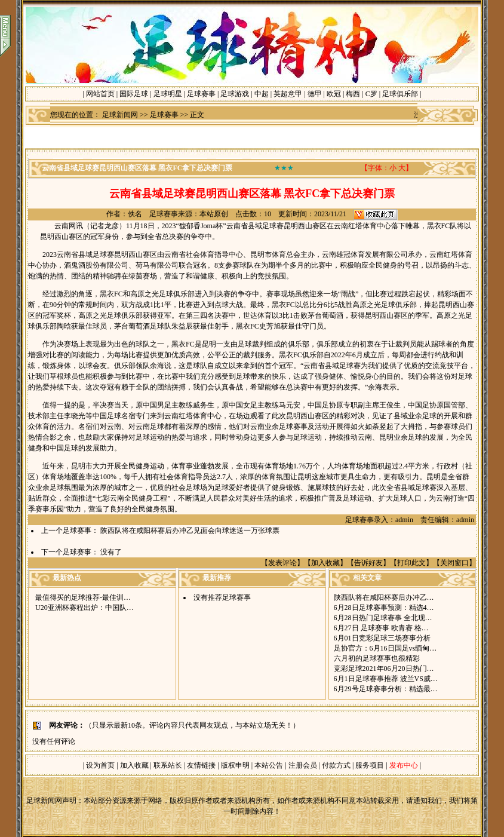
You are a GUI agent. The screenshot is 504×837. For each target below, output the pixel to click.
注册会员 (304, 765)
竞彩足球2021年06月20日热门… (384, 669)
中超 (262, 94)
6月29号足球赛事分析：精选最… (386, 689)
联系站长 (168, 765)
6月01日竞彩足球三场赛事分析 (382, 638)
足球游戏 (235, 94)
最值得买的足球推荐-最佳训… (83, 597)
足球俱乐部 (400, 94)
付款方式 (337, 765)
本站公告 (269, 765)
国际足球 (134, 94)
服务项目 (369, 765)
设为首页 (100, 765)
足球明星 (168, 94)
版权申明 (235, 765)
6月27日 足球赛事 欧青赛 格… (381, 628)
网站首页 (100, 94)
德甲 (315, 94)
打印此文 (411, 563)
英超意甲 (288, 94)
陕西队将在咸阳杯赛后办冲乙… (384, 597)
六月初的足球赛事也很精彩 (377, 658)
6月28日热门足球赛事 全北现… (383, 618)
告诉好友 (368, 563)
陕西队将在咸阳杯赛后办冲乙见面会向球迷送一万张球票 (190, 531)
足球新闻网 (120, 115)
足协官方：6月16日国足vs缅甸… (385, 648)
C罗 (371, 94)
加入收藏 (325, 563)
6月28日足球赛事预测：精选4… (384, 608)
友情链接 (201, 765)
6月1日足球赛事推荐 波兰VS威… (386, 679)
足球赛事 (201, 94)
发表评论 (282, 563)
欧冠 (334, 94)
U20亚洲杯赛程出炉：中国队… (84, 608)
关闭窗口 (454, 563)
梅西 (353, 94)
